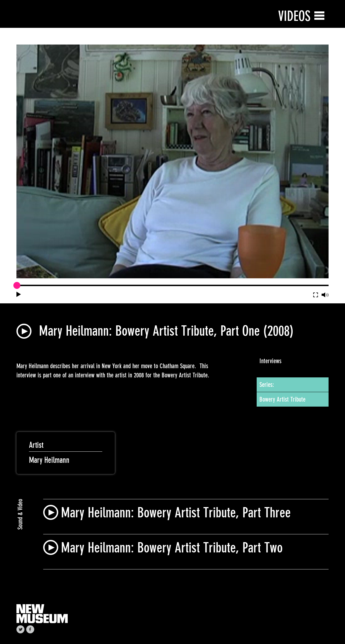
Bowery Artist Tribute (282, 399)
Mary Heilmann (49, 460)
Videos (294, 16)
